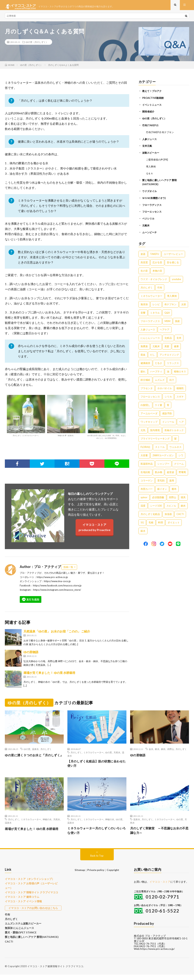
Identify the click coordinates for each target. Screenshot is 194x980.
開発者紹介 (149, 114)
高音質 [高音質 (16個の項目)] (144, 262)
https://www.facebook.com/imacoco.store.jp (57, 588)
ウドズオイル (150, 192)
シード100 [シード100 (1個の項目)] (156, 505)
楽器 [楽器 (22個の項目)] (143, 254)
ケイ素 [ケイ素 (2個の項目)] (159, 405)
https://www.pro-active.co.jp (52, 580)
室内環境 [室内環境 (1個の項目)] (155, 430)
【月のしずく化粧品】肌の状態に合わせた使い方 (97, 767)
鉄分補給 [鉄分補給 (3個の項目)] (145, 379)
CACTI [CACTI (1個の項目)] (180, 514)
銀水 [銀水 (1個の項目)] (143, 530)
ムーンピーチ (150, 232)
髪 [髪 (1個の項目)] (175, 438)
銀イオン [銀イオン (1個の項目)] (162, 489)
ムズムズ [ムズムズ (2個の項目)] (160, 379)
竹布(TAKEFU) (151, 127)
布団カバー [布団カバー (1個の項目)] (147, 489)
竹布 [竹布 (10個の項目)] (160, 287)
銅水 (163, 752)
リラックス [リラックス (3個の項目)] (173, 363)
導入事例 (151, 168)
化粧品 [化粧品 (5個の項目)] (168, 337)
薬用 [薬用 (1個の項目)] (172, 480)
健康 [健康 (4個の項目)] (176, 346)
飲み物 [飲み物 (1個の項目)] (159, 472)
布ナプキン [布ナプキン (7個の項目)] (170, 304)
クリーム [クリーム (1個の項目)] (179, 463)
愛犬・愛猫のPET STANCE (19, 935)
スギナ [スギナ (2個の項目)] (180, 396)
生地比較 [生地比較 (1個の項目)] (145, 472)
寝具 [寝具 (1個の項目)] (183, 497)
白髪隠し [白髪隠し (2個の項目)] (145, 405)
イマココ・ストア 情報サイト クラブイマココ (30, 897)
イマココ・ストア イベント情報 (22, 905)
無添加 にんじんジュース (18, 931)
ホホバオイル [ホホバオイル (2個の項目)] (165, 388)
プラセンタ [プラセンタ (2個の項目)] (147, 388)
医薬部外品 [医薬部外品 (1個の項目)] (147, 463)
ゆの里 (27, 752)
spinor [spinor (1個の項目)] (144, 497)
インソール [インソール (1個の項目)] (168, 421)
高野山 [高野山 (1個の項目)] (172, 497)
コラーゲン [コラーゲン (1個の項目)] (147, 480)
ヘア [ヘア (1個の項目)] (181, 421)
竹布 (7, 918)
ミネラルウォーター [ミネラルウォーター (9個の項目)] (151, 296)
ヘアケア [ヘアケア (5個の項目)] (165, 329)
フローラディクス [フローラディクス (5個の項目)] (150, 321)
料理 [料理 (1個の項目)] (160, 522)
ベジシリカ (149, 219)
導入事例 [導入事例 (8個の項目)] (172, 296)
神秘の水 (47, 824)
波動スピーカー (151, 154)
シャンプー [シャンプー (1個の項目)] (163, 463)
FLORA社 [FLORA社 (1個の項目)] (145, 447)
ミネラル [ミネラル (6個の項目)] (155, 312)
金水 (151, 752)
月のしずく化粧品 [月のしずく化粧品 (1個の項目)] (150, 514)
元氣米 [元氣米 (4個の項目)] (156, 346)
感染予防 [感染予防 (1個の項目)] (167, 413)
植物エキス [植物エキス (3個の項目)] (180, 371)
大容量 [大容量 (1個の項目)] (144, 455)
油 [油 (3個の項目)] (168, 371)
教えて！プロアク (153, 94)
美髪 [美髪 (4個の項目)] (167, 346)
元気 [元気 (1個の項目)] (143, 430)
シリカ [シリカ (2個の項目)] (168, 396)
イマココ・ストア (160, 887)
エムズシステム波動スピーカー (22, 926)
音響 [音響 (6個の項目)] (143, 312)
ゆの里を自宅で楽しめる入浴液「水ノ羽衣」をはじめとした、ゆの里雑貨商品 (107, 420)
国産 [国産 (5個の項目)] (177, 321)
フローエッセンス (153, 212)
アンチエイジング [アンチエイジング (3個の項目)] (169, 354)
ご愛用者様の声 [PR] (158, 161)
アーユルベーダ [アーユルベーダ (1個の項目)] (149, 413)
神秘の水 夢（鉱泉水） (66, 419)
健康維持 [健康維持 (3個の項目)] (145, 363)
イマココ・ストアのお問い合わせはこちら (32, 912)
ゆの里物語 (31, 655)
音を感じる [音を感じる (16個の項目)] (173, 262)
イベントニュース (153, 107)
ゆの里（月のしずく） (37, 45)
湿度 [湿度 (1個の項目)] (143, 505)
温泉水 (35, 752)
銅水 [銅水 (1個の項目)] (183, 505)
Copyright (112, 875)
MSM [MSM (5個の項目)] (167, 321)
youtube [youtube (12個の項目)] (176, 279)
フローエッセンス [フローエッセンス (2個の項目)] (150, 396)
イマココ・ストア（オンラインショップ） (28, 884)
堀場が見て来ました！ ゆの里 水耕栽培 (49, 676)
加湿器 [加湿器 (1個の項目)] (168, 514)
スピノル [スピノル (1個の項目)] (171, 505)
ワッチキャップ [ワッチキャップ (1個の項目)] (149, 421)
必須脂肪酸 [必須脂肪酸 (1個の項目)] (158, 497)
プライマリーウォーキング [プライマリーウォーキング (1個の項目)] (155, 438)
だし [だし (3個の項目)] (152, 354)
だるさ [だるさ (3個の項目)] (159, 363)
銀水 (157, 752)
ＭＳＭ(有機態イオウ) (155, 198)
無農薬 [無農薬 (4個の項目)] (144, 346)
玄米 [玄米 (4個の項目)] (179, 337)
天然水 (117, 755)
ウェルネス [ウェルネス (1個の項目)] (175, 447)
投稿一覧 (68, 570)
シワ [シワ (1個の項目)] (181, 455)
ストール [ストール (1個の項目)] (160, 447)
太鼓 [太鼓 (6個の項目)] (184, 304)
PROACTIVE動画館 (154, 101)
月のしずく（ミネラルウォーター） (26, 419)
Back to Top (97, 861)
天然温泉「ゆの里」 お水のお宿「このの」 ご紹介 (57, 634)
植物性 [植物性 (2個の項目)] (180, 388)
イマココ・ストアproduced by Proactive (94, 530)
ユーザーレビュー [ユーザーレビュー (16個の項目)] (173, 254)
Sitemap (80, 875)
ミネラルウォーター (93, 755)
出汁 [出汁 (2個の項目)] (172, 379)
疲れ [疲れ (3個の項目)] (143, 371)
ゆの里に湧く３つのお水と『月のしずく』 (34, 760)
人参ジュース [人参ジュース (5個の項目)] (148, 329)
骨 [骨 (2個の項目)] (168, 405)
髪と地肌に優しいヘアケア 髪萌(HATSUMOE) (30, 939)
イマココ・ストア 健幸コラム (21, 901)
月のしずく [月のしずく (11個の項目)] (147, 287)
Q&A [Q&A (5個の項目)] (167, 312)
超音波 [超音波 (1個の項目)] (170, 472)
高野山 (171, 752)
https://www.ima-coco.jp (57, 584)
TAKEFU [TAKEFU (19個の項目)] (155, 254)
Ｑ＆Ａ (150, 174)
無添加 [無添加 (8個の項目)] (144, 304)
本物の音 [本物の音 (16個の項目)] (157, 270)
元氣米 (146, 225)
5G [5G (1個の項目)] (142, 522)
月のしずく (46, 752)
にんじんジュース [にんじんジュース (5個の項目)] (150, 337)
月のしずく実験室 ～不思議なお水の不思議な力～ (159, 835)
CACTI (9, 943)
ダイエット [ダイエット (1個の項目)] (174, 522)
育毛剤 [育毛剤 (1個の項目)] (161, 480)
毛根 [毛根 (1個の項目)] (151, 522)
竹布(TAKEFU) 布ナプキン (161, 134)
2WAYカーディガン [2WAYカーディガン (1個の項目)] (163, 455)
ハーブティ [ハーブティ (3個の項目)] (156, 371)
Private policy (96, 875)
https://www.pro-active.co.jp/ (157, 954)
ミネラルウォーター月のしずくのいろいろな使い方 (97, 835)
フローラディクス (153, 205)
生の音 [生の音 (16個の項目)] (144, 270)
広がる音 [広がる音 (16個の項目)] (157, 262)
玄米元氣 (147, 148)
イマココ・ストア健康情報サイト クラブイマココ (55, 972)
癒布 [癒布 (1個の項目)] (174, 489)
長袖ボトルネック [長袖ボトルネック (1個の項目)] (174, 430)
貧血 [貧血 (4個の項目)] (143, 354)
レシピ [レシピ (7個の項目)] (156, 304)
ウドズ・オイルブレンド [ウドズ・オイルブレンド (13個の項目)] (154, 279)
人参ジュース (150, 141)
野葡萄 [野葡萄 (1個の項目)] (182, 472)
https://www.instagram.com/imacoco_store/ (57, 593)
